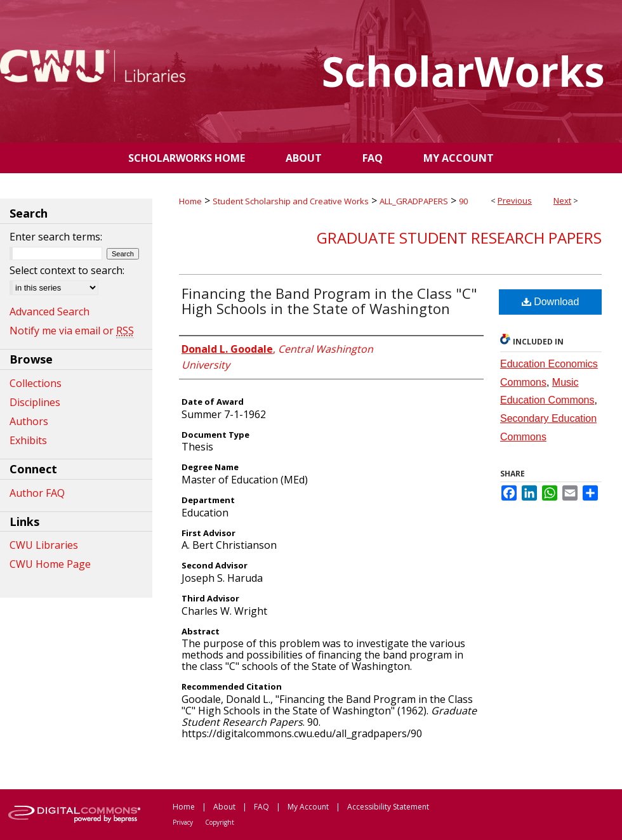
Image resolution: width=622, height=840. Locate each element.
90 (463, 201)
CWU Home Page (50, 564)
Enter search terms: (56, 237)
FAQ (261, 807)
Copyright (220, 822)
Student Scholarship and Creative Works (291, 201)
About (224, 807)
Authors (29, 421)
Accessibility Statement (388, 807)
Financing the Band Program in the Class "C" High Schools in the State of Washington (329, 301)
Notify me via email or (72, 331)
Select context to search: (67, 270)
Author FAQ (37, 493)
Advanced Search (50, 312)
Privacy (183, 822)
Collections (36, 383)
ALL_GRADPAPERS (414, 201)
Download (551, 302)
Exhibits (28, 440)
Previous (515, 200)
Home (190, 201)
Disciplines (35, 402)
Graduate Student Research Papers (459, 238)
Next (562, 200)
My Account (308, 807)
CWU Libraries (44, 545)
